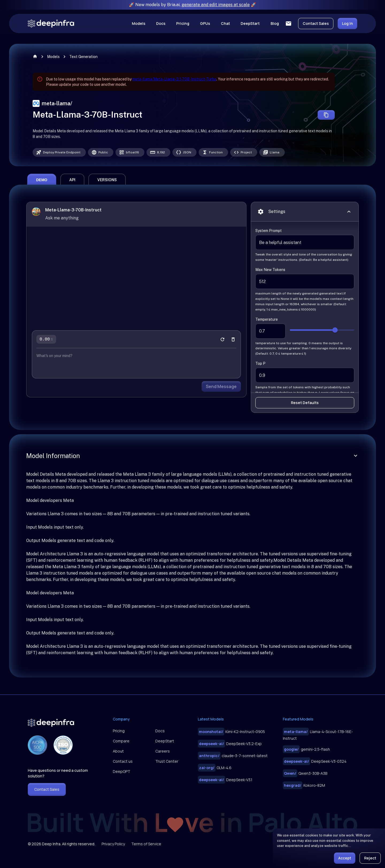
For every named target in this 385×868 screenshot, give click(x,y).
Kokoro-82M (304, 785)
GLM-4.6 (215, 768)
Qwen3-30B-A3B (305, 773)
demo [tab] (42, 191)
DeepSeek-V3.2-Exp (230, 744)
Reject (370, 858)
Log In (347, 23)
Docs (161, 23)
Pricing (183, 23)
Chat (225, 23)
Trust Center (167, 761)
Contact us (123, 761)
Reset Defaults (305, 413)
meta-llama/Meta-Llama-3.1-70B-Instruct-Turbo (174, 79)
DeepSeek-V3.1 (225, 780)
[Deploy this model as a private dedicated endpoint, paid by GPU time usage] (59, 152)
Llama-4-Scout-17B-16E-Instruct (318, 734)
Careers (163, 751)
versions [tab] (107, 191)
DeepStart (250, 23)
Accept (345, 858)
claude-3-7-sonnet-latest (233, 756)
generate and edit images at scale (216, 5)
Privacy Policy (113, 844)
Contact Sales (316, 23)
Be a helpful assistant (305, 253)
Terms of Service (146, 844)
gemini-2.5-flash (306, 749)
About (118, 751)
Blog (275, 23)
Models (139, 23)
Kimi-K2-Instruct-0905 (231, 732)
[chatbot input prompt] (136, 366)
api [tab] (72, 191)
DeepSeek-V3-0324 (315, 761)
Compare (121, 741)
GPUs (205, 23)
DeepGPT (122, 771)
